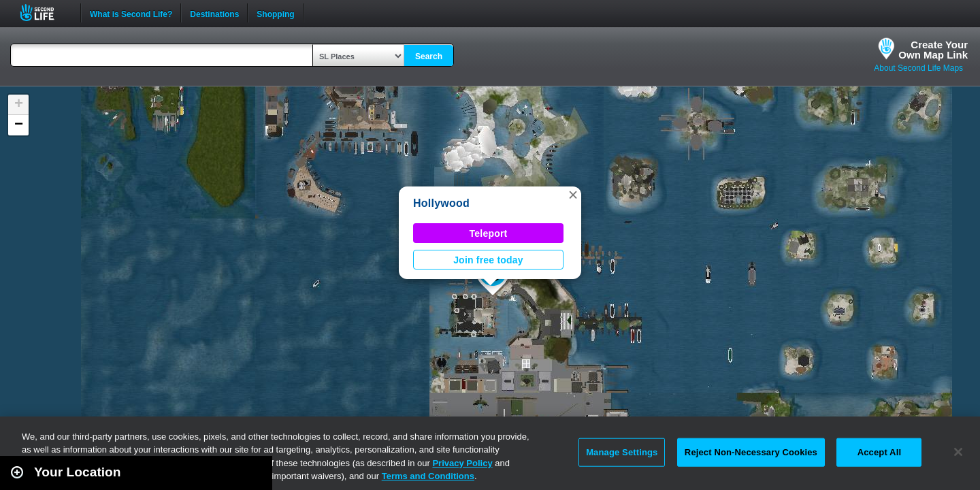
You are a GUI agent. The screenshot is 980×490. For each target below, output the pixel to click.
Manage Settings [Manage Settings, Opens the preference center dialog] (622, 452)
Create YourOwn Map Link (933, 50)
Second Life (45, 13)
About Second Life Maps (918, 68)
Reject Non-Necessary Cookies (751, 452)
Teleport (489, 233)
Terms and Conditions (428, 476)
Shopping (275, 13)
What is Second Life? (131, 13)
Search (429, 56)
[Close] (958, 452)
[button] (573, 195)
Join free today (488, 260)
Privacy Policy (462, 463)
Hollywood (441, 203)
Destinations (214, 13)
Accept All (879, 452)
